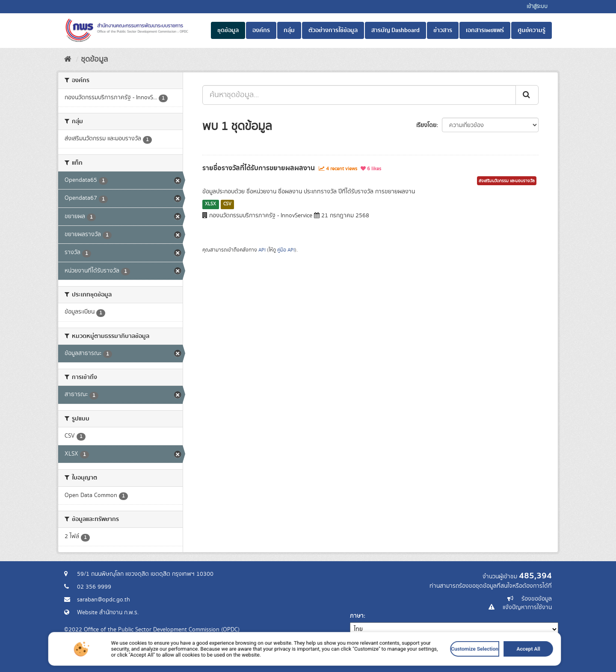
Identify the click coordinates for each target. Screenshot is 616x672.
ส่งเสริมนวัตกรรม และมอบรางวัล (507, 181)
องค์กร (261, 30)
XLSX (210, 204)
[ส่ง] (527, 95)
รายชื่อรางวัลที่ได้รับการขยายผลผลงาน (259, 168)
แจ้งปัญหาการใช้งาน (527, 607)
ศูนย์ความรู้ (532, 30)
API (262, 250)
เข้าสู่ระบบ (537, 7)
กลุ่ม (289, 30)
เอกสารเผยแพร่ (485, 30)
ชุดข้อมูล (228, 30)
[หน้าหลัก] (68, 59)
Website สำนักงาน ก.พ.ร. (108, 613)
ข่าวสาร (443, 30)
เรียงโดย (426, 125)
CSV (227, 204)
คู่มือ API (286, 250)
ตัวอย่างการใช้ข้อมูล (333, 30)
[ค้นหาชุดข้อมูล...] (359, 95)
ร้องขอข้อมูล (537, 599)
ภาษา (357, 616)
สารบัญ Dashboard (395, 30)
